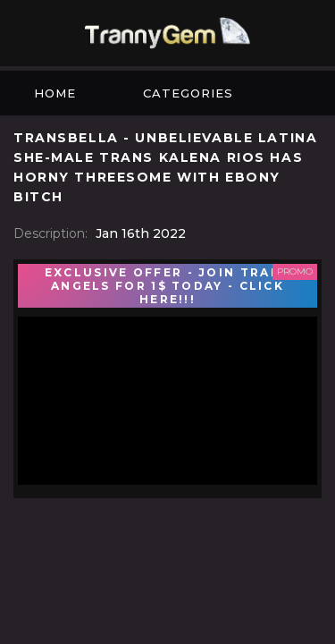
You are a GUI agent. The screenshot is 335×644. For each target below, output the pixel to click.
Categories (188, 93)
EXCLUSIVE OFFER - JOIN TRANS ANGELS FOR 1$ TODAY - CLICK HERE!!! (167, 286)
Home (55, 93)
